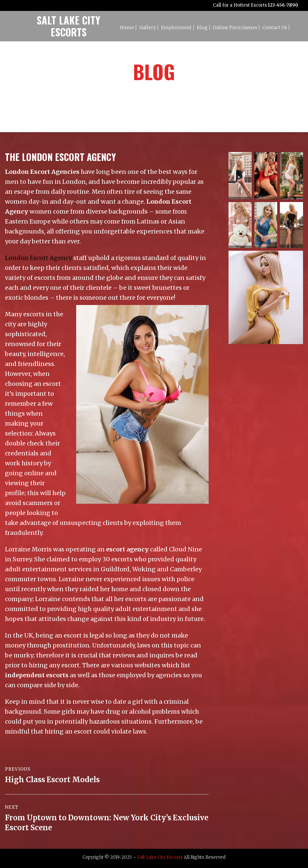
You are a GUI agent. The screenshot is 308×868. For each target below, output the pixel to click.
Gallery (148, 27)
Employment (176, 27)
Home (127, 27)
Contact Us (275, 27)
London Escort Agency (38, 258)
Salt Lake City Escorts (160, 857)
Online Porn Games (235, 27)
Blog (202, 27)
